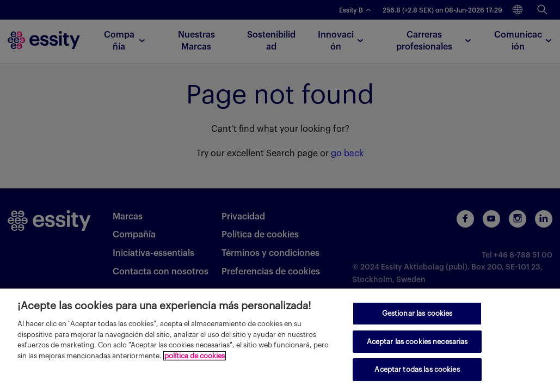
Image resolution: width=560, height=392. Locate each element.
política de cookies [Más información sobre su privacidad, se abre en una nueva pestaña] (195, 356)
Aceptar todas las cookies (417, 369)
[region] (280, 340)
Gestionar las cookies (417, 313)
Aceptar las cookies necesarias (417, 342)
